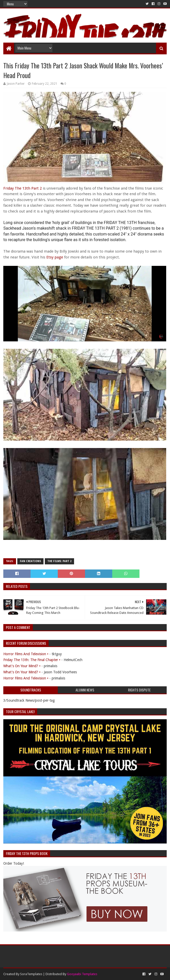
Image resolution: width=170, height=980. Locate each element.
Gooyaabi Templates (82, 974)
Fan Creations (30, 561)
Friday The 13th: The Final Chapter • (32, 660)
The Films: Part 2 (59, 561)
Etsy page (55, 257)
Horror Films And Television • (26, 654)
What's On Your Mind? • (22, 666)
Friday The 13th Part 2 (23, 188)
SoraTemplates (31, 974)
